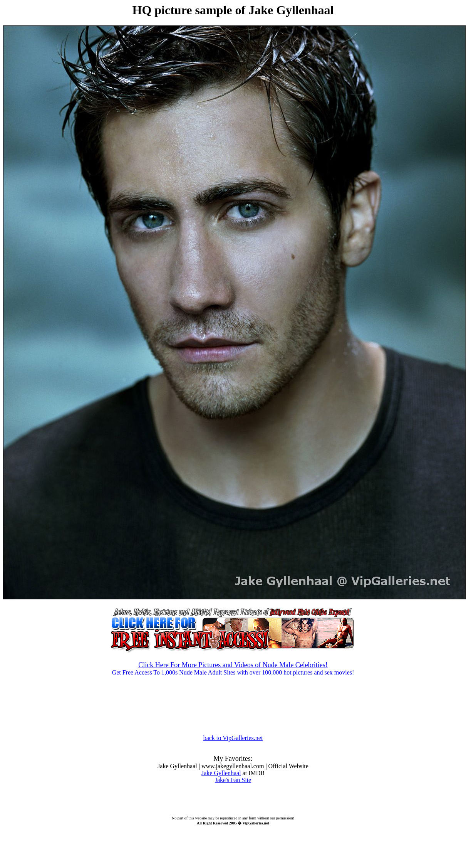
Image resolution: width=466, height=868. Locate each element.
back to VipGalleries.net (233, 738)
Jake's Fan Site (233, 780)
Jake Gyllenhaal (221, 773)
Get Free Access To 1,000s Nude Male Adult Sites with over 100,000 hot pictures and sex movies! (233, 662)
